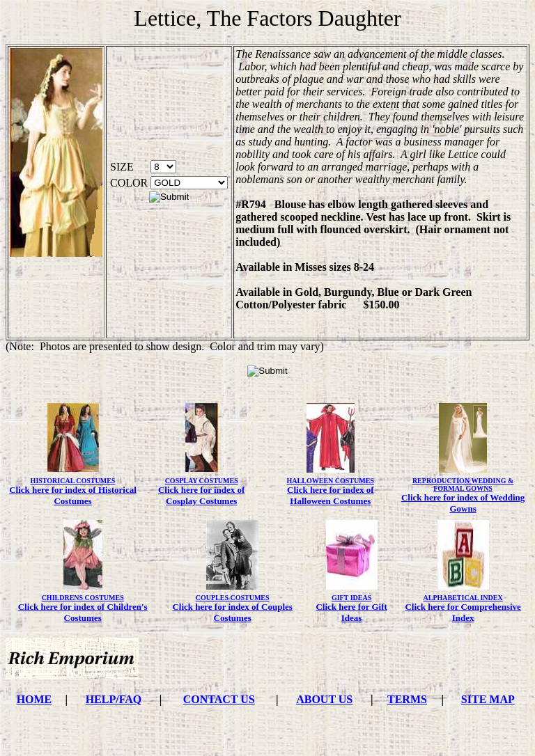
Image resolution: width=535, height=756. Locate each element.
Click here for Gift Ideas (351, 612)
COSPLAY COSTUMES (202, 481)
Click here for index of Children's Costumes (83, 612)
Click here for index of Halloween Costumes (330, 495)
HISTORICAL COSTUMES (73, 481)
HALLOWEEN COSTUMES (331, 481)
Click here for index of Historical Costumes (73, 495)
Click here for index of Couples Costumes (232, 612)
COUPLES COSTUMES (233, 598)
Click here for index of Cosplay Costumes (201, 495)
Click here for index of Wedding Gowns (463, 503)
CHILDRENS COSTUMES (83, 598)
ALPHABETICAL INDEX (463, 598)
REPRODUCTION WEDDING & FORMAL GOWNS (463, 485)
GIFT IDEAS (351, 598)
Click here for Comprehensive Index (463, 612)
